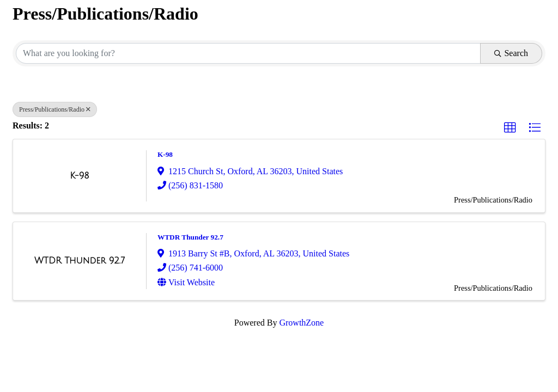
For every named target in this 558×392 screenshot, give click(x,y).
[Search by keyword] (248, 53)
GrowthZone (301, 323)
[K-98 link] (79, 176)
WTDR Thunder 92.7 (190, 237)
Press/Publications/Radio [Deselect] (55, 109)
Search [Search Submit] (511, 53)
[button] (510, 128)
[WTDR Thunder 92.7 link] (80, 261)
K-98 (165, 154)
